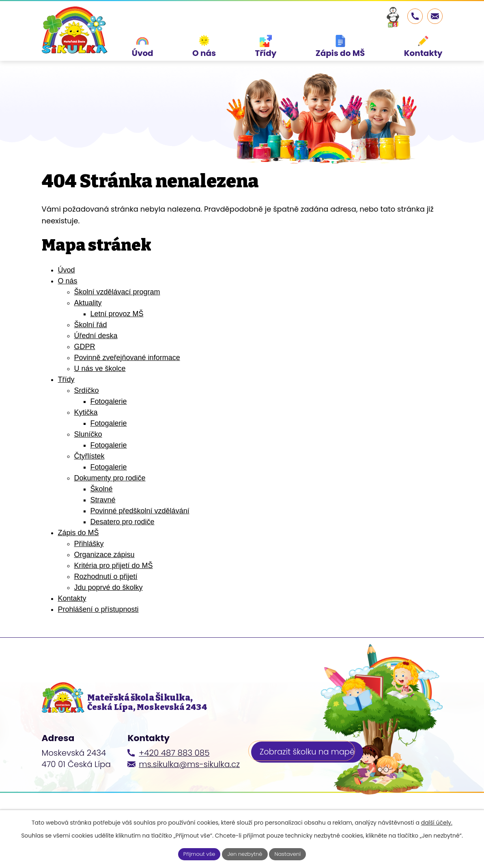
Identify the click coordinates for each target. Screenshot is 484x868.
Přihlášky (89, 554)
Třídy (66, 390)
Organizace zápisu (104, 565)
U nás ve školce (100, 379)
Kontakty (72, 609)
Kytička (86, 423)
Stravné (103, 510)
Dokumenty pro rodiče (110, 489)
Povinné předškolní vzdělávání (140, 521)
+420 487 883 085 (174, 768)
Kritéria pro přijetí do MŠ (114, 576)
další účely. (437, 822)
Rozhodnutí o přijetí (106, 587)
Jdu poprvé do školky (109, 598)
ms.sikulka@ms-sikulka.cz (189, 779)
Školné (102, 499)
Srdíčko (87, 401)
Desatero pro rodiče (123, 532)
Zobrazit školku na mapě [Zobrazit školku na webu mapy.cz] (309, 768)
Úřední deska (96, 346)
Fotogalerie (109, 412)
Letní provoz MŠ (117, 324)
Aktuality (88, 313)
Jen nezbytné (245, 853)
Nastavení (291, 853)
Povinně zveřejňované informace (127, 368)
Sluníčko (88, 445)
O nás (68, 291)
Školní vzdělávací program (117, 302)
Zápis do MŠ (79, 543)
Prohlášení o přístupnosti (98, 620)
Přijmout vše (196, 853)
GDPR (85, 357)
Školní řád (91, 335)
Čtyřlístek (89, 467)
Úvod (67, 281)
